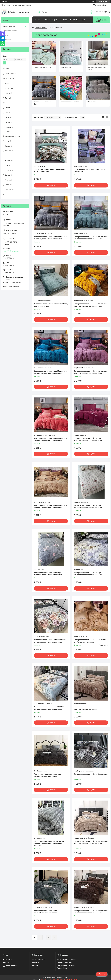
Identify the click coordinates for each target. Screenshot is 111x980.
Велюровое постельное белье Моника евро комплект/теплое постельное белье (51, 238)
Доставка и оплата (10, 31)
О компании (8, 960)
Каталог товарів (50, 20)
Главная (37, 20)
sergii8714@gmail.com (11, 251)
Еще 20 (7, 132)
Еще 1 (7, 194)
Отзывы (6, 35)
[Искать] (39, 12)
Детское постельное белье (71, 102)
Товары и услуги (41, 28)
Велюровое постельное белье (43, 103)
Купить (53, 185)
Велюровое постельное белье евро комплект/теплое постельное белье (88, 439)
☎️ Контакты (7, 40)
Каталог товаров (9, 26)
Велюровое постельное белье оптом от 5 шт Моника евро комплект (90, 641)
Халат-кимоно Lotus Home (67, 960)
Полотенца (35, 963)
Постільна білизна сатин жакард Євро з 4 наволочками (90, 171)
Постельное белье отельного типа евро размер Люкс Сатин (49, 171)
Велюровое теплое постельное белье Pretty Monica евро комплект (51, 305)
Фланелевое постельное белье (97, 69)
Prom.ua (65, 977)
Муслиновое (92, 102)
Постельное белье (38, 960)
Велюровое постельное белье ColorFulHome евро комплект (45, 912)
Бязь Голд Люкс (66, 68)
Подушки (34, 966)
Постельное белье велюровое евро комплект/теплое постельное (88, 708)
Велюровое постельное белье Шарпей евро (91, 774)
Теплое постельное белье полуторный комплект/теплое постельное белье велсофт (49, 843)
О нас (65, 20)
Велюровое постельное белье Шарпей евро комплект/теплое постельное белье (91, 842)
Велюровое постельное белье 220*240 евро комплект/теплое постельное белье (51, 641)
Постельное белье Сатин (43, 68)
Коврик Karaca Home (65, 963)
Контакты (74, 20)
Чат (102, 974)
